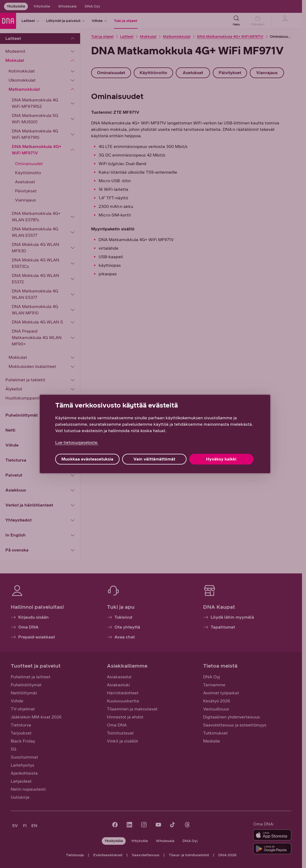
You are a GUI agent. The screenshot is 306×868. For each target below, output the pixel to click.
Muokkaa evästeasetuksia (87, 459)
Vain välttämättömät (154, 459)
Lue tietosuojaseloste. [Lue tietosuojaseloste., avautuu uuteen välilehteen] (77, 442)
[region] (155, 434)
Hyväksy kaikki (221, 459)
